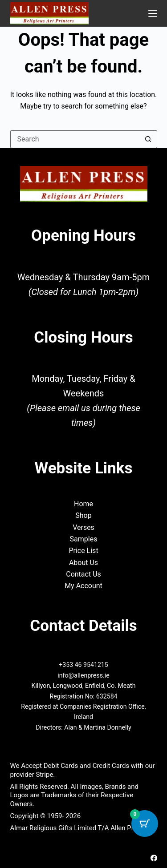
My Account (83, 586)
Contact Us (83, 574)
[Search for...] (75, 139)
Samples (84, 539)
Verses (83, 527)
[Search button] (148, 139)
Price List (83, 551)
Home (83, 504)
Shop (83, 515)
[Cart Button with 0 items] (145, 824)
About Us (83, 563)
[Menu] (153, 13)
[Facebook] (154, 858)
